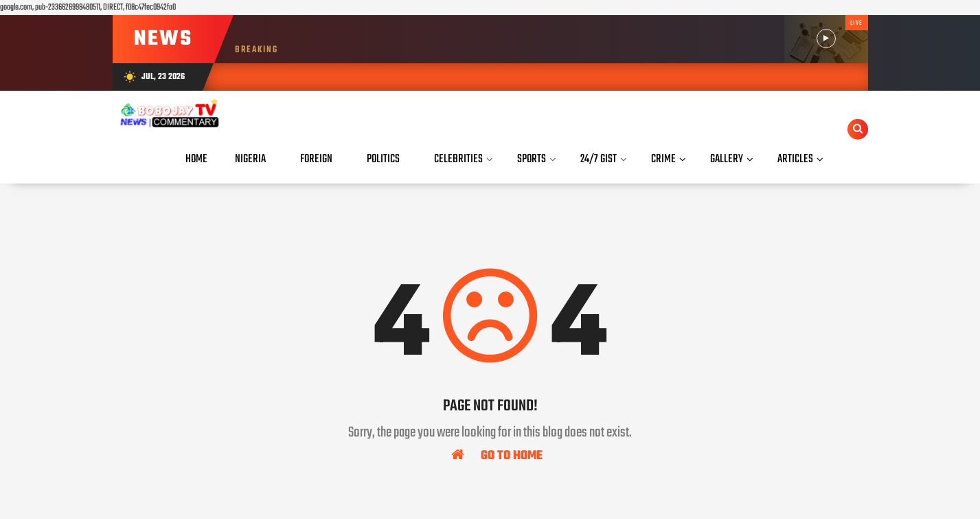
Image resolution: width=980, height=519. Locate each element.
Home (196, 159)
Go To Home (497, 455)
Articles (795, 159)
